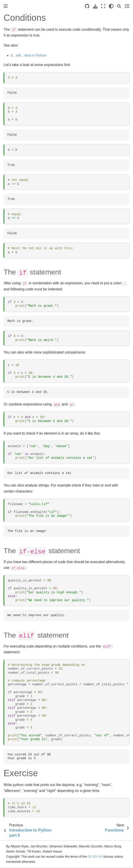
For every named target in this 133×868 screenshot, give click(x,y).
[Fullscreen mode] (103, 6)
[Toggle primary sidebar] (6, 6)
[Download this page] (95, 6)
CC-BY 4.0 (95, 857)
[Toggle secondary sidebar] (127, 6)
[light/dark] (111, 6)
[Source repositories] (87, 6)
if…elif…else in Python (29, 55)
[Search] (119, 6)
